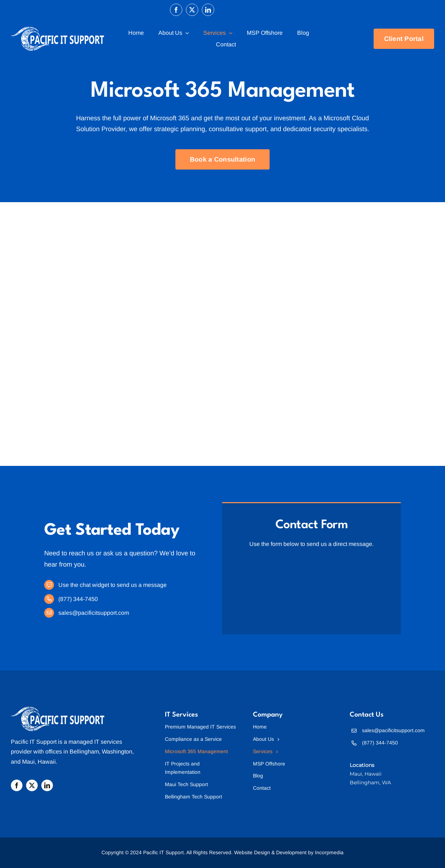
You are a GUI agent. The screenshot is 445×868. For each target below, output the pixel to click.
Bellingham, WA (370, 783)
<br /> (311, 588)
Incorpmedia (329, 852)
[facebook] (176, 10)
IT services (108, 742)
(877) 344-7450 (78, 599)
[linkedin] (208, 10)
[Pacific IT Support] (58, 710)
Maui (28, 762)
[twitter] (192, 10)
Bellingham (84, 752)
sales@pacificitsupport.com (94, 613)
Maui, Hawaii (366, 774)
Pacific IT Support (34, 742)
